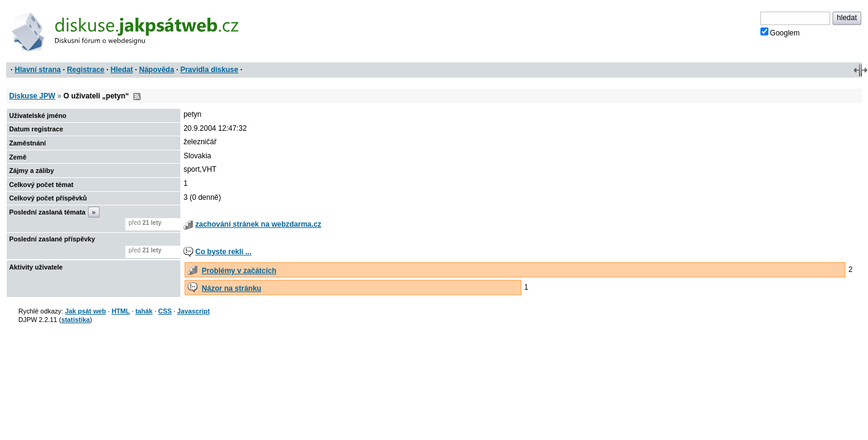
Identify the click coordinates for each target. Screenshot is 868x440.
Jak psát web (85, 311)
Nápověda (157, 70)
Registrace (85, 70)
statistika (75, 320)
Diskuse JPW (32, 96)
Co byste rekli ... (223, 252)
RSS (137, 97)
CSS (165, 311)
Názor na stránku (231, 288)
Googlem (780, 32)
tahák (144, 311)
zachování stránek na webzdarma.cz (258, 224)
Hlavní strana (38, 70)
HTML (120, 311)
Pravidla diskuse (209, 70)
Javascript (193, 311)
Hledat (122, 70)
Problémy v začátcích (239, 271)
